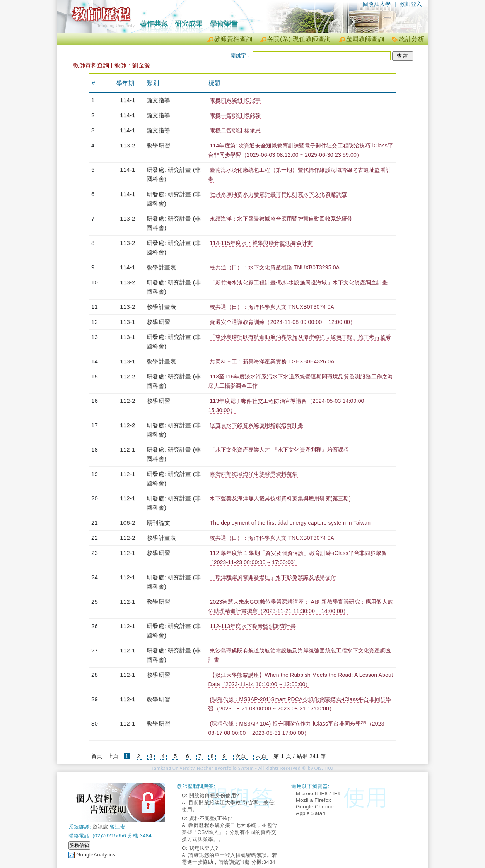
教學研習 (158, 145)
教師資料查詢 (233, 39)
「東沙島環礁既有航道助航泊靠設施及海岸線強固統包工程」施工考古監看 (300, 337)
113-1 (127, 322)
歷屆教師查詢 (365, 39)
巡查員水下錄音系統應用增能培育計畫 (256, 425)
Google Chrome (315, 807)
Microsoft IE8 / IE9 (318, 794)
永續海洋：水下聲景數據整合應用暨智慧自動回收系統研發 (281, 219)
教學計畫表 (161, 267)
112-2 (127, 376)
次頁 (241, 756)
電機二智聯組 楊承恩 (235, 130)
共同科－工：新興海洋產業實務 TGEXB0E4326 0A (272, 361)
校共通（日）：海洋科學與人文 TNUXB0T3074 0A (272, 307)
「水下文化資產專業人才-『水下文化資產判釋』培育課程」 (282, 450)
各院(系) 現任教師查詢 (299, 39)
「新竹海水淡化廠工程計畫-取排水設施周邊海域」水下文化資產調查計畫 (298, 282)
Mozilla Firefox (313, 800)
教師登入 (411, 4)
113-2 (127, 145)
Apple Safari (311, 813)
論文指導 (158, 100)
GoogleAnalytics (96, 855)
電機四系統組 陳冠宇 (235, 100)
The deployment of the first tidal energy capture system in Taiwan (290, 523)
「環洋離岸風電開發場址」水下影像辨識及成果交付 (273, 577)
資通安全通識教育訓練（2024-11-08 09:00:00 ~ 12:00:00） (283, 322)
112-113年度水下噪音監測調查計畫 (253, 626)
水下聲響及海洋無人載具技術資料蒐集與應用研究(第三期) (280, 498)
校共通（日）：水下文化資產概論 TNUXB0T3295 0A (275, 267)
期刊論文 (158, 523)
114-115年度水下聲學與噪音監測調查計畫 (261, 243)
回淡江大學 (377, 4)
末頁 (261, 756)
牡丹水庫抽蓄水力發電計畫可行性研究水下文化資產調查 (278, 194)
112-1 (127, 449)
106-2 (127, 523)
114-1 (127, 100)
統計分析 (412, 39)
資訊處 (100, 827)
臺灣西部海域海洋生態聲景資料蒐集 (254, 474)
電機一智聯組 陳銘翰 (235, 115)
